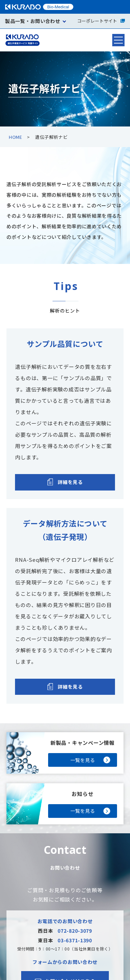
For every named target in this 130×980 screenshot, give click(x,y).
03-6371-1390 (75, 940)
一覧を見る (83, 760)
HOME (15, 137)
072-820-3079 (75, 931)
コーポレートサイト (101, 21)
